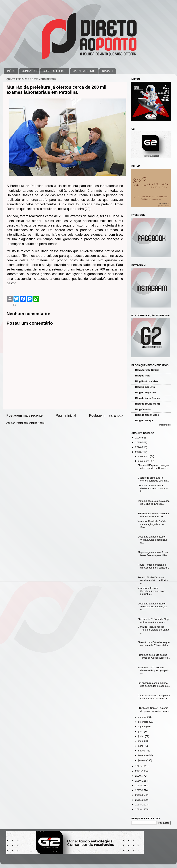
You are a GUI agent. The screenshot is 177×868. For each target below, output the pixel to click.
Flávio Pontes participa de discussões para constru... (153, 566)
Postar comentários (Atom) (31, 423)
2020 (138, 776)
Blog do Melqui (144, 421)
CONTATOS (29, 71)
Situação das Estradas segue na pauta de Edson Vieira (154, 644)
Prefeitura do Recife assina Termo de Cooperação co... (154, 656)
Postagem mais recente (24, 415)
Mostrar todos (165, 425)
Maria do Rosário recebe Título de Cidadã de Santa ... (153, 630)
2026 (138, 438)
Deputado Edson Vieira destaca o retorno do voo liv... (153, 488)
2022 (138, 766)
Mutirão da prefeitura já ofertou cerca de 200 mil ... (154, 479)
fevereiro (143, 755)
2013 (138, 809)
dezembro (144, 456)
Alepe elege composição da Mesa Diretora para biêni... (153, 554)
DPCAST (108, 71)
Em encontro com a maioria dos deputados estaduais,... (154, 684)
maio (141, 741)
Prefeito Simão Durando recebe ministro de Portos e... (153, 580)
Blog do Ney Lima (146, 392)
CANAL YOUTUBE (84, 71)
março (142, 751)
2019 (138, 781)
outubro (143, 717)
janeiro (142, 760)
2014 (138, 805)
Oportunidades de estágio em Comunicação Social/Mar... (154, 697)
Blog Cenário (143, 409)
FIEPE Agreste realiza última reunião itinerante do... (153, 515)
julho (141, 731)
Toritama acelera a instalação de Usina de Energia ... (154, 502)
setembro (144, 722)
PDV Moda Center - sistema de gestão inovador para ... (154, 709)
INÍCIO (11, 71)
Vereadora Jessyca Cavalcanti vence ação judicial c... (151, 591)
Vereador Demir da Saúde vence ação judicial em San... (152, 524)
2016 (138, 795)
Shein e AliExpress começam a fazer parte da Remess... (154, 467)
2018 (138, 785)
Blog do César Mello (147, 415)
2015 (138, 800)
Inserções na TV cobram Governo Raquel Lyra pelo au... (153, 670)
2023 (138, 452)
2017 (138, 790)
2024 (138, 447)
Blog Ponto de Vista (147, 381)
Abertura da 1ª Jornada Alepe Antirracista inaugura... (154, 621)
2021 (138, 771)
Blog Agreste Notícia (147, 370)
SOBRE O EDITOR (55, 71)
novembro (144, 461)
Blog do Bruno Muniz (148, 404)
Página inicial (66, 415)
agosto (142, 727)
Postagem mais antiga (106, 415)
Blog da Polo (143, 376)
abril (141, 746)
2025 (138, 442)
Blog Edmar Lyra (145, 387)
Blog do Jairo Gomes (148, 398)
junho (142, 736)
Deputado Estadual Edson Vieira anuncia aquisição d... (152, 540)
